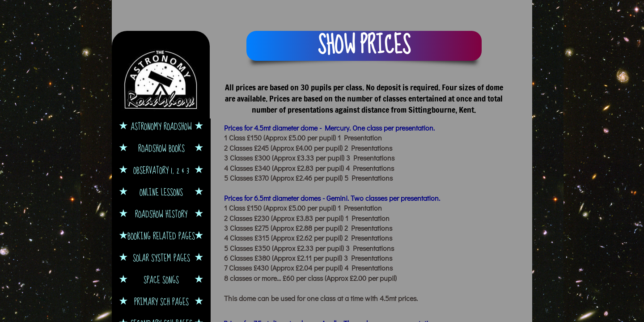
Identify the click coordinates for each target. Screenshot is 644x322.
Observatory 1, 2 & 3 (161, 170)
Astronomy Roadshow (161, 126)
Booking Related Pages (161, 236)
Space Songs (161, 280)
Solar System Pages (161, 258)
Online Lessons (161, 192)
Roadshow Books (161, 148)
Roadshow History (161, 214)
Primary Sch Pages (161, 302)
